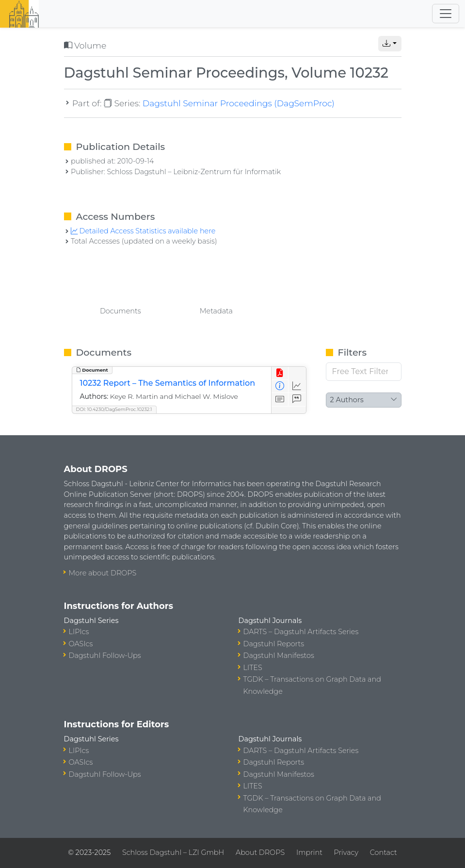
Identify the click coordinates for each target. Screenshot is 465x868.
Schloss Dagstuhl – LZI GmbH (173, 852)
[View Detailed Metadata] (280, 386)
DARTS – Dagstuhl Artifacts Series (301, 632)
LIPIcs (79, 632)
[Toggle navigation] (446, 14)
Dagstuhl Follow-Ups (105, 655)
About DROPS (260, 852)
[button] (390, 44)
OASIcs (81, 644)
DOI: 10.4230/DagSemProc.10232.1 (114, 409)
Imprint (309, 852)
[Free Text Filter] (364, 372)
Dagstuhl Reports (274, 644)
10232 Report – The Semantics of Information (168, 383)
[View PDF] (280, 373)
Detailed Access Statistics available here (143, 231)
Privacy (346, 852)
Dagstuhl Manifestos (279, 655)
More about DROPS (103, 573)
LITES (253, 668)
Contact (384, 852)
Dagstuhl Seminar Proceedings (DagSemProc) (239, 103)
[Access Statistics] (297, 386)
